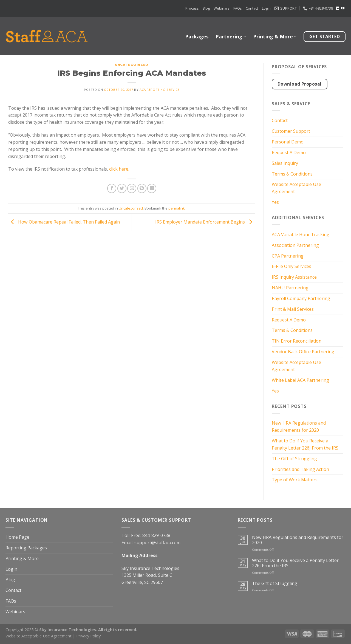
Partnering (231, 36)
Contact (252, 8)
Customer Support (291, 131)
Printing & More (275, 36)
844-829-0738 (156, 535)
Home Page (17, 537)
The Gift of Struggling (294, 459)
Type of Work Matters (295, 480)
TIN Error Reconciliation (297, 341)
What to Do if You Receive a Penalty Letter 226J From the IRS (305, 444)
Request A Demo (289, 152)
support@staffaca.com (157, 543)
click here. (120, 169)
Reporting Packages (26, 548)
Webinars (222, 8)
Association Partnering (295, 245)
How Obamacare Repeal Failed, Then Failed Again (64, 222)
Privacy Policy (88, 636)
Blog (206, 8)
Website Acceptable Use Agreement (296, 188)
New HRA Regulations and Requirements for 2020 (299, 426)
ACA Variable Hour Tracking (301, 235)
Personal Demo (288, 142)
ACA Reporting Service (159, 90)
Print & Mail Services (293, 309)
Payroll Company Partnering (301, 298)
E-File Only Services (291, 266)
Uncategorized (131, 65)
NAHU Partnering (290, 288)
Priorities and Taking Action (300, 469)
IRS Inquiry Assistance (294, 277)
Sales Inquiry (285, 163)
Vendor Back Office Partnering (303, 352)
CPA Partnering (288, 256)
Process (192, 8)
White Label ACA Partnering (300, 380)
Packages (197, 36)
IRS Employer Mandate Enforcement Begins (205, 222)
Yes (275, 202)
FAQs (238, 8)
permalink (177, 208)
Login (266, 8)
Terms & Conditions (292, 174)
